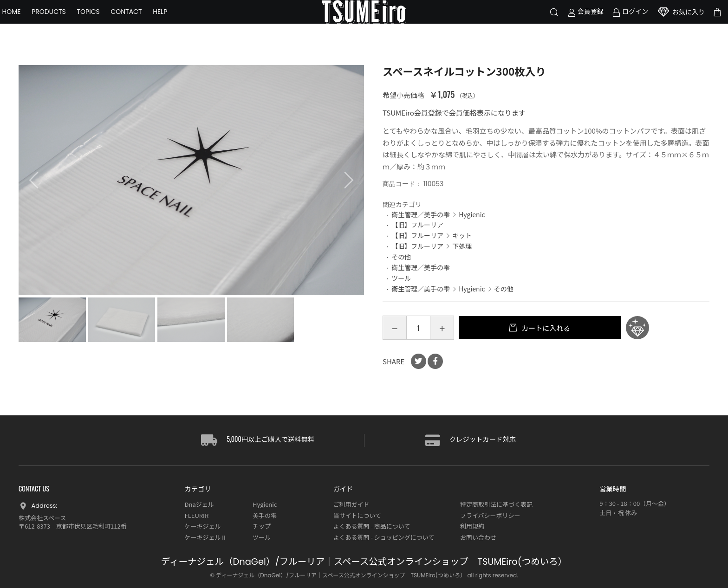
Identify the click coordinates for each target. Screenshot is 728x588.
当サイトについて (357, 515)
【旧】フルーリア (417, 225)
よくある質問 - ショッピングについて (383, 537)
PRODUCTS (65, 23)
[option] (191, 180)
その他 (401, 257)
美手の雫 (265, 515)
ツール (401, 278)
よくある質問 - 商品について (371, 526)
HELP (177, 23)
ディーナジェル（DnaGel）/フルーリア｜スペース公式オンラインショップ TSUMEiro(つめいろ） (364, 562)
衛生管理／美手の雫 (421, 214)
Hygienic (472, 214)
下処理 (462, 246)
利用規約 (472, 526)
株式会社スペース (42, 518)
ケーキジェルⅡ (206, 537)
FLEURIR (197, 515)
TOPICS (105, 23)
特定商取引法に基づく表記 (496, 504)
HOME (28, 23)
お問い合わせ (478, 537)
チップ (262, 526)
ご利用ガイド (351, 504)
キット (462, 235)
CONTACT (143, 23)
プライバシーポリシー (490, 515)
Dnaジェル (199, 504)
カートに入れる (545, 328)
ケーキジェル (203, 526)
